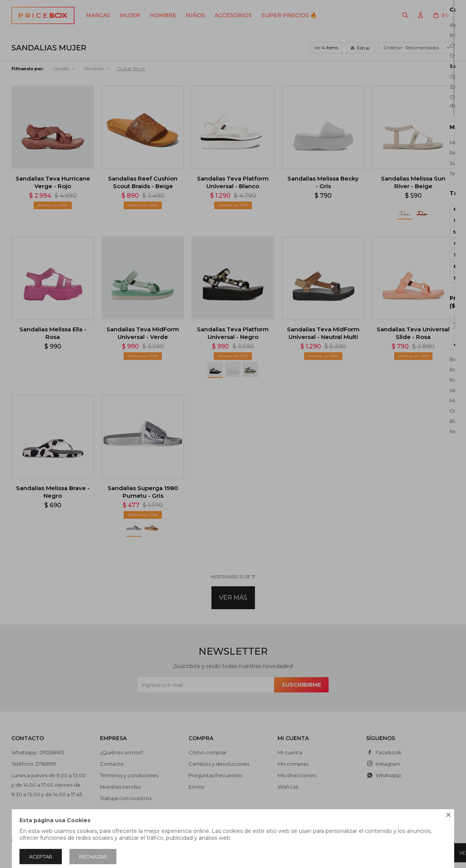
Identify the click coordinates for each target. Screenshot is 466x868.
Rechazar (93, 857)
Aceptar (41, 857)
